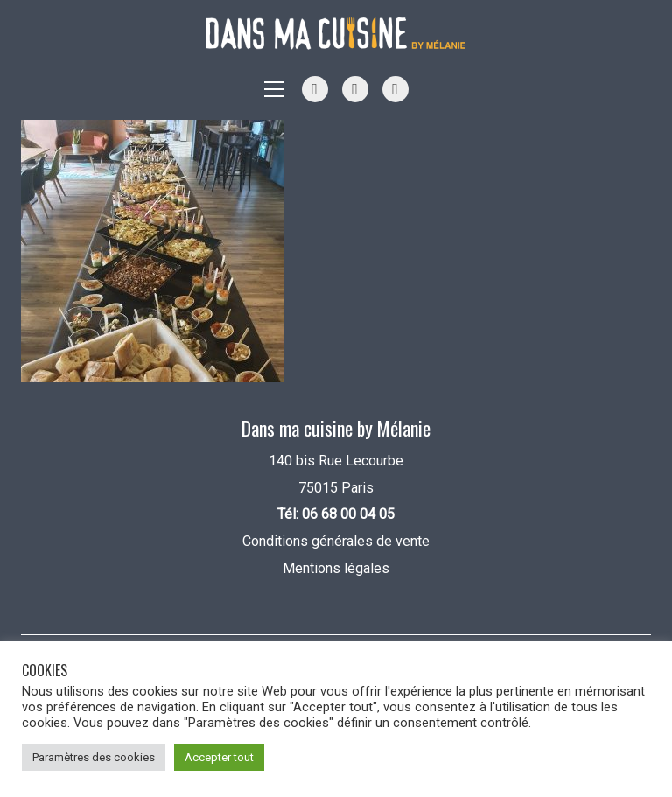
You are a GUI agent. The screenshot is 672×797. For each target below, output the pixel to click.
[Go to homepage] (336, 34)
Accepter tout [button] (219, 757)
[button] (274, 89)
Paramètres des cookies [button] (94, 757)
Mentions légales (336, 568)
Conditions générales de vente (336, 541)
